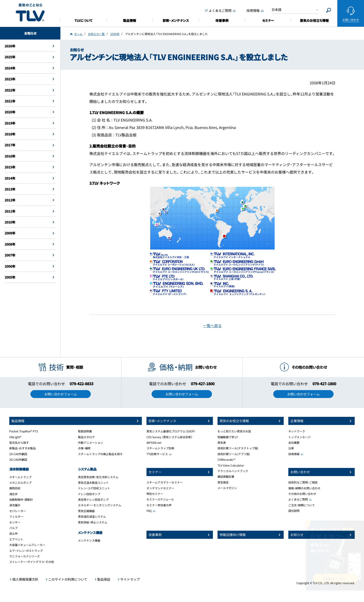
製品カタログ (86, 437)
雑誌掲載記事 (226, 477)
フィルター (16, 516)
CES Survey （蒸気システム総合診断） (169, 437)
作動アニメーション (91, 443)
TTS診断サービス (157, 454)
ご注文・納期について (302, 505)
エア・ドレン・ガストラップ (26, 551)
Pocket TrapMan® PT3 (24, 431)
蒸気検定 (223, 482)
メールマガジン (227, 488)
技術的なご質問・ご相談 (303, 482)
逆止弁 (13, 533)
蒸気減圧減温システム (92, 516)
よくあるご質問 (298, 499)
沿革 (291, 448)
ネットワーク (297, 431)
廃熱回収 (15, 488)
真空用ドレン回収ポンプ (93, 500)
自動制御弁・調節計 (21, 500)
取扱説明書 (85, 431)
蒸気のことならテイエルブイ (30, 13)
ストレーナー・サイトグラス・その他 (32, 562)
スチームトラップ (20, 477)
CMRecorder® (226, 460)
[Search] (329, 10)
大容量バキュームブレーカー (27, 545)
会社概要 (294, 443)
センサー (15, 522)
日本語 (276, 10)
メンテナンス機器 (89, 540)
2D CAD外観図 (18, 454)
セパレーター (18, 511)
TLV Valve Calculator (231, 465)
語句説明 (294, 511)
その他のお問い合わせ (302, 494)
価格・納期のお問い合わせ (304, 488)
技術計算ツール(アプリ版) (234, 454)
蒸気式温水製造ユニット (93, 483)
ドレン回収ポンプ (89, 494)
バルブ (13, 528)
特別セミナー (155, 494)
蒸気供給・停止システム (93, 522)
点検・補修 (84, 448)
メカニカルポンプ (20, 483)
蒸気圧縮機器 (86, 511)
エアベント (16, 539)
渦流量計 (15, 505)
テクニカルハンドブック (233, 471)
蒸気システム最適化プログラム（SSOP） (171, 431)
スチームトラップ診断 (160, 448)
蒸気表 (222, 443)
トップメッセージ (299, 437)
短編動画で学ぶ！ (228, 437)
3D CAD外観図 (18, 460)
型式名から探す (19, 443)
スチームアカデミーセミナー (165, 482)
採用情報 (294, 454)
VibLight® (15, 437)
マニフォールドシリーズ (24, 556)
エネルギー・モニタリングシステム (100, 505)
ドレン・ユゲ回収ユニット (94, 488)
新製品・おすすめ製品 (23, 448)
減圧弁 (13, 494)
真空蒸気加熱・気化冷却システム (98, 477)
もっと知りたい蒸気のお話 (234, 431)
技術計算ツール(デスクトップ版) (238, 448)
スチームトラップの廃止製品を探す (100, 454)
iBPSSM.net (154, 443)
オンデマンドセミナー (160, 488)
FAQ (149, 511)
